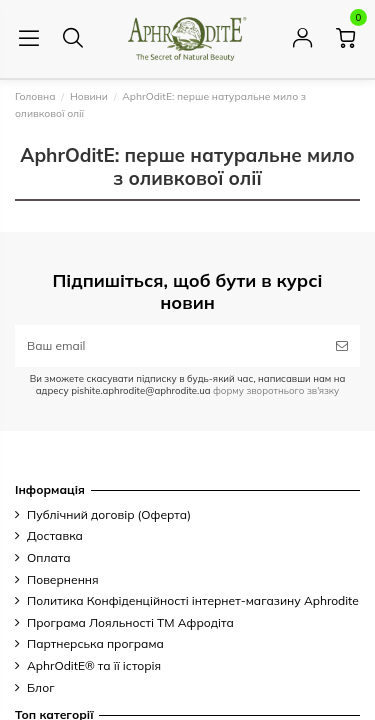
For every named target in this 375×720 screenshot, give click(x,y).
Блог (40, 687)
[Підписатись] (342, 346)
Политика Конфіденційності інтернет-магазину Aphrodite (193, 600)
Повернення (63, 579)
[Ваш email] (169, 346)
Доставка (55, 535)
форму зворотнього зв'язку (274, 390)
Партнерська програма (95, 643)
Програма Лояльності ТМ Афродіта (130, 622)
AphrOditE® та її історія (94, 665)
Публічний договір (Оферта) (109, 514)
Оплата (49, 557)
